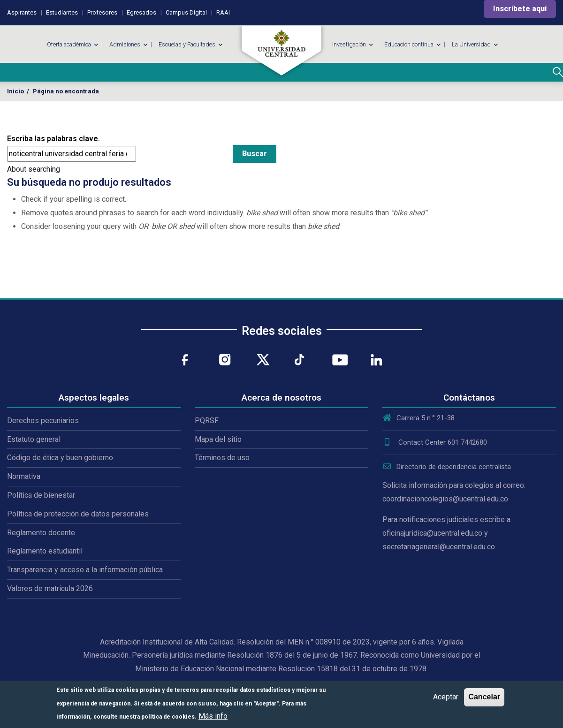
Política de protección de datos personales (78, 514)
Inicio (15, 91)
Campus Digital (186, 12)
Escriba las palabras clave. (53, 139)
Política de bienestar (41, 495)
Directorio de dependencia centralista (447, 467)
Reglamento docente (41, 533)
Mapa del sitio (218, 439)
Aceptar (446, 697)
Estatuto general (34, 439)
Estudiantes (62, 12)
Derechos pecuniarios (43, 421)
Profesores (102, 12)
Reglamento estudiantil (45, 551)
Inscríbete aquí (520, 9)
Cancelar (484, 697)
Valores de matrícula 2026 (50, 588)
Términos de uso (222, 458)
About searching (34, 169)
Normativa (24, 476)
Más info (213, 716)
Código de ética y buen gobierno (60, 458)
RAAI (223, 12)
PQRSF (207, 421)
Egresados (141, 12)
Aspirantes (22, 12)
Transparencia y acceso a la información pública (85, 570)
